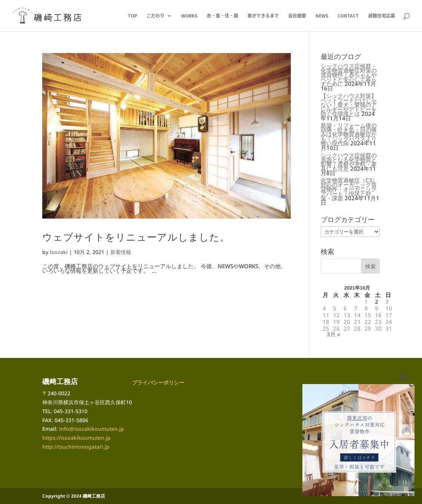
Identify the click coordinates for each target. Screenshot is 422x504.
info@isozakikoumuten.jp (92, 429)
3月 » (333, 334)
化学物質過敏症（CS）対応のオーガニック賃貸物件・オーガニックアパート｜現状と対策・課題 (349, 189)
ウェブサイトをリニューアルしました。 (136, 237)
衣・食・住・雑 (222, 16)
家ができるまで (263, 16)
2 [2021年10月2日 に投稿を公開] (377, 302)
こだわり (155, 16)
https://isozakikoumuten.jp (76, 438)
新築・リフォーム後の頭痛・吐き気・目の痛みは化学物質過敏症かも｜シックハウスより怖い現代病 (349, 134)
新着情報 (121, 252)
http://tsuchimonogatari (73, 447)
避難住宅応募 (382, 16)
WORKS (189, 16)
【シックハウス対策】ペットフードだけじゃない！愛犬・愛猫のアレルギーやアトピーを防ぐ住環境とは (349, 105)
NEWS (322, 16)
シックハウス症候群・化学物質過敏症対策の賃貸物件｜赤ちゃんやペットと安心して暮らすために (349, 75)
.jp (106, 447)
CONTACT (348, 16)
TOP (133, 16)
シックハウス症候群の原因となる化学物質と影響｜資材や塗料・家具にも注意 (349, 162)
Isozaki (59, 252)
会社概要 (297, 16)
